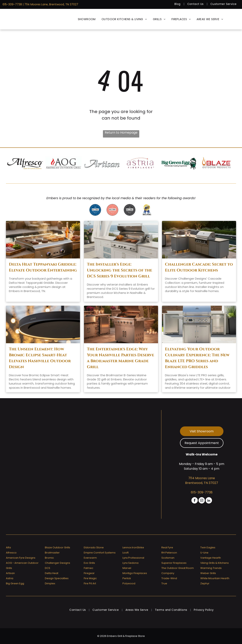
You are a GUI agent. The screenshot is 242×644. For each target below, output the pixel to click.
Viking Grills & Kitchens (215, 563)
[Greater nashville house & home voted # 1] (147, 210)
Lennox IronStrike (133, 547)
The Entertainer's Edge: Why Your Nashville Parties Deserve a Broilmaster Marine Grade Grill (121, 358)
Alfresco (11, 553)
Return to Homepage (121, 132)
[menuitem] (178, 4)
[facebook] (195, 501)
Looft (126, 553)
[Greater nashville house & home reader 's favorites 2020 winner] (95, 210)
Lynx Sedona (130, 563)
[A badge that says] (130, 210)
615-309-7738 (12, 4)
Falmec (89, 568)
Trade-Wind (169, 578)
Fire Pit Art (90, 583)
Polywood (129, 583)
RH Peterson (169, 553)
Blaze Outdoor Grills (57, 547)
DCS (48, 568)
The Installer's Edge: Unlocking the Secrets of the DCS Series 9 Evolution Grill (120, 270)
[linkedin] (209, 501)
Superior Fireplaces (174, 563)
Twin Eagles (208, 547)
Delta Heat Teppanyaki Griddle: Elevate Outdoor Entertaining (43, 267)
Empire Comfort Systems (100, 553)
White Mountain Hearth (215, 578)
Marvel (127, 568)
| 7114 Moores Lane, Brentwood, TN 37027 (50, 4)
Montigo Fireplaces (135, 573)
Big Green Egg (15, 583)
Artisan (10, 573)
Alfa (8, 547)
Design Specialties (57, 578)
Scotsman (168, 558)
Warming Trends (211, 568)
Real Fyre (167, 547)
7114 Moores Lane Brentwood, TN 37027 (202, 480)
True (164, 583)
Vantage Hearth (211, 558)
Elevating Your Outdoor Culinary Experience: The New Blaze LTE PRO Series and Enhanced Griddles (197, 358)
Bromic (49, 558)
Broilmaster (52, 553)
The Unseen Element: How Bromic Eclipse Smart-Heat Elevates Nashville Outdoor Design (40, 358)
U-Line (204, 553)
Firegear (89, 573)
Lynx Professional (133, 558)
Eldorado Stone (94, 547)
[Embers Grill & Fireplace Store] (22, 19)
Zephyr (205, 583)
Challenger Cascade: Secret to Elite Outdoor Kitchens (199, 267)
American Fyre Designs (21, 558)
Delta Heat (52, 573)
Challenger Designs (57, 563)
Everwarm (90, 558)
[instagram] (202, 501)
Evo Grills (89, 563)
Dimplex (50, 583)
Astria (10, 578)
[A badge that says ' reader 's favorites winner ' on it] (112, 210)
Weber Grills (208, 573)
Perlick (127, 578)
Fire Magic (90, 578)
